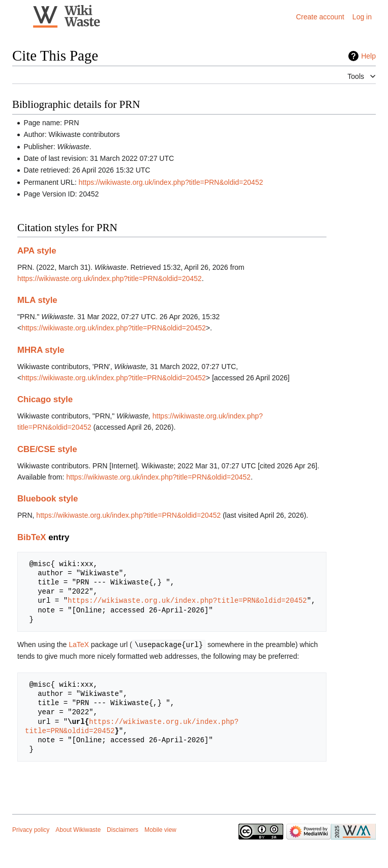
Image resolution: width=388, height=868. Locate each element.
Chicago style (45, 399)
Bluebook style (48, 499)
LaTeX (79, 645)
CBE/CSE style (47, 449)
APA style (37, 251)
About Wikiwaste (78, 829)
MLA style (37, 300)
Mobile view (160, 829)
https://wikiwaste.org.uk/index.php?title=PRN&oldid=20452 (171, 182)
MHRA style (41, 350)
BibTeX (32, 537)
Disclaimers (123, 829)
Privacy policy (31, 829)
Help (368, 56)
